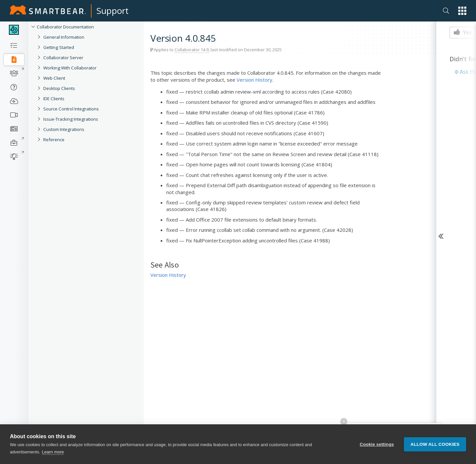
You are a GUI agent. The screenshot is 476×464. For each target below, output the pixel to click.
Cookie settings (377, 444)
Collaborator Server (63, 58)
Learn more (53, 452)
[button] (462, 11)
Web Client (54, 78)
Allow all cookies (435, 444)
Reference (54, 140)
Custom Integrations (64, 129)
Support (113, 11)
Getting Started (59, 47)
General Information (64, 37)
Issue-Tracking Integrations (71, 119)
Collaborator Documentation (65, 27)
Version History (255, 80)
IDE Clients (54, 99)
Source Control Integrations (71, 109)
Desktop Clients (59, 88)
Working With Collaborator (70, 68)
